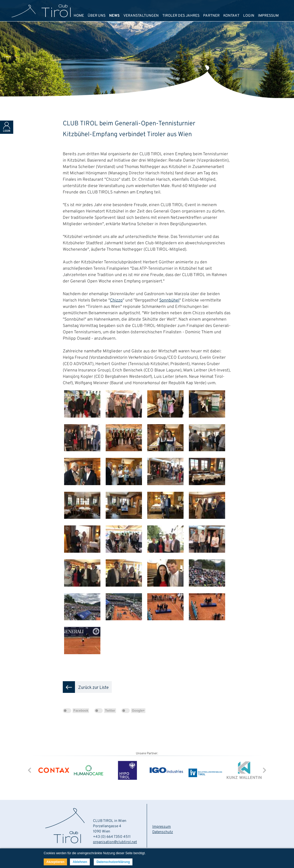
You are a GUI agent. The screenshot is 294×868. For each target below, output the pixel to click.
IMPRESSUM (268, 16)
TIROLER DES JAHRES (181, 16)
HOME (79, 16)
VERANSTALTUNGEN (141, 16)
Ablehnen (80, 862)
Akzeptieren (55, 862)
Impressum (162, 827)
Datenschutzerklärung (113, 862)
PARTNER (211, 16)
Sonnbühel (169, 300)
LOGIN (249, 16)
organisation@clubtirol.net (115, 842)
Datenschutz (163, 832)
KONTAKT (231, 16)
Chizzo (116, 300)
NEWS (114, 16)
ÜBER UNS (97, 16)
